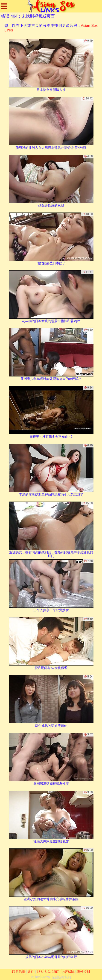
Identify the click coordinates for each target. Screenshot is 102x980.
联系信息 (19, 972)
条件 (31, 972)
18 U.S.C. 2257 (48, 972)
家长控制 (83, 972)
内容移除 (68, 972)
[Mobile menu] (4, 6)
